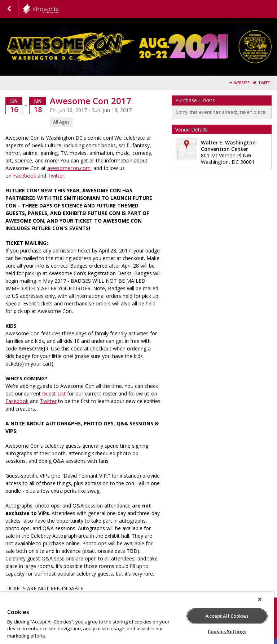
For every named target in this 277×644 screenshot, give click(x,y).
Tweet (264, 83)
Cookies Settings (227, 631)
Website (242, 83)
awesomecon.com (69, 168)
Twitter (56, 176)
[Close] (260, 599)
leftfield (58, 9)
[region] (137, 618)
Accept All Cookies (227, 616)
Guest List (54, 393)
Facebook (25, 176)
